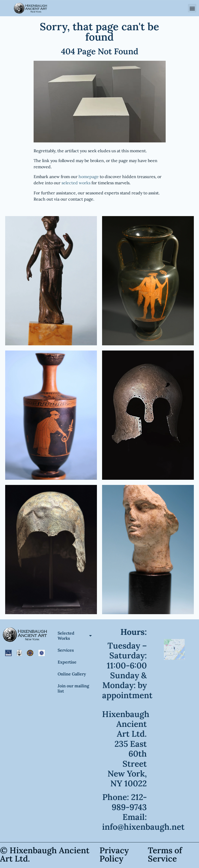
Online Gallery (72, 674)
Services (66, 650)
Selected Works (75, 636)
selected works (76, 183)
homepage (89, 177)
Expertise (67, 662)
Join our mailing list (73, 688)
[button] (192, 8)
